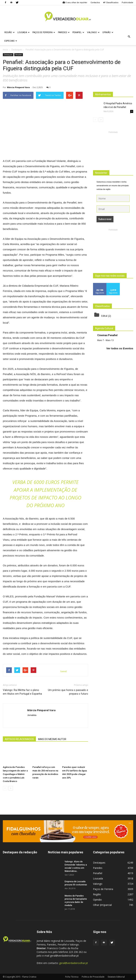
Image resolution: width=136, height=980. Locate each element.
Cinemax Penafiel (107, 335)
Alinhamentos (103, 94)
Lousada (24, 32)
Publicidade (127, 3)
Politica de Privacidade (93, 977)
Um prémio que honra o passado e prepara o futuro (68, 692)
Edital (104, 316)
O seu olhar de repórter (75, 3)
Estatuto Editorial (116, 977)
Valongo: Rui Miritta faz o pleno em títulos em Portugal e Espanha (22, 692)
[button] (129, 37)
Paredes (64, 32)
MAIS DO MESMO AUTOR (52, 739)
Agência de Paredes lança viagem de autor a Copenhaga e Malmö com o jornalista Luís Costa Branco (15, 774)
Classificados (111, 3)
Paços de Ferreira (44, 32)
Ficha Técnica (72, 977)
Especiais (11, 41)
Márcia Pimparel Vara (18, 87)
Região (10, 32)
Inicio (5, 50)
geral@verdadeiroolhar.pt (74, 963)
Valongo (93, 32)
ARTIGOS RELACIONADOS (19, 739)
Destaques (8, 55)
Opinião (108, 32)
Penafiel (78, 32)
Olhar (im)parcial (102, 905)
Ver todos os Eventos (120, 348)
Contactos (95, 3)
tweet (64, 671)
